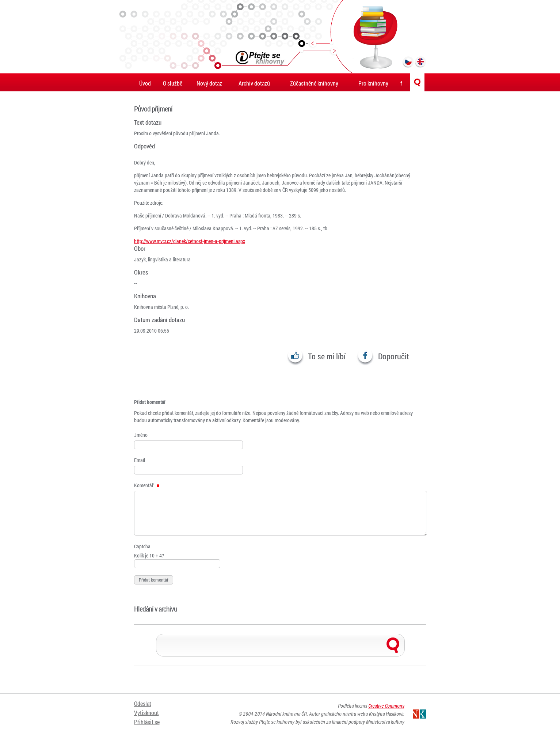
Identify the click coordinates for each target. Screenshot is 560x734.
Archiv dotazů (254, 83)
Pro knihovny (373, 83)
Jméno (141, 435)
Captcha (142, 546)
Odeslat (143, 704)
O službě (173, 83)
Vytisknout (146, 713)
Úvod (145, 83)
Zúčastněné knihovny (314, 83)
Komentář (147, 485)
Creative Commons (386, 706)
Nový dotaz (209, 83)
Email (140, 460)
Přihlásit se (147, 722)
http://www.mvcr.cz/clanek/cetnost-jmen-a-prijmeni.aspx (190, 241)
